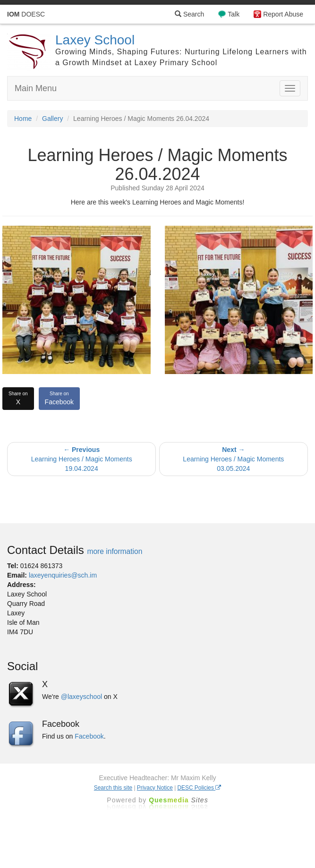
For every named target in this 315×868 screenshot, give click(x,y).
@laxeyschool (81, 697)
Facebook (59, 398)
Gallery (52, 119)
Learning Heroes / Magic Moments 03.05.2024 (233, 459)
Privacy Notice (155, 788)
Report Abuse (283, 14)
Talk (234, 14)
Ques (179, 800)
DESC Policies (200, 788)
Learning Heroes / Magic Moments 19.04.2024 (82, 459)
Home (23, 119)
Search (189, 14)
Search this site (113, 788)
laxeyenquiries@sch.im (63, 575)
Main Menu (36, 88)
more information (115, 551)
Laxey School (95, 40)
